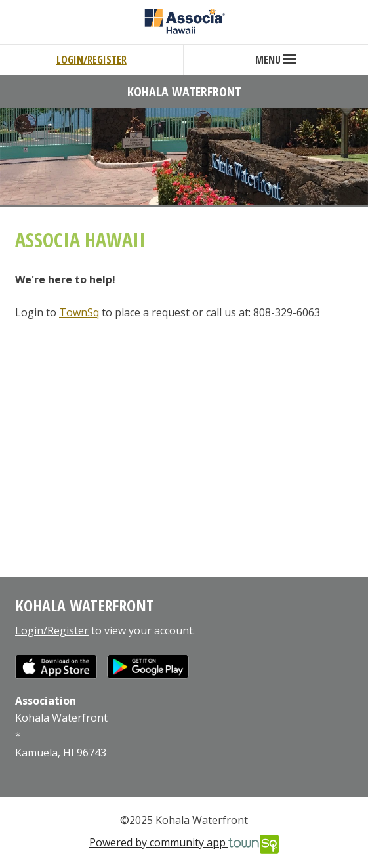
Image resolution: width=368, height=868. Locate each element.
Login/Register (92, 60)
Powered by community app (184, 844)
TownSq (79, 312)
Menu (276, 60)
